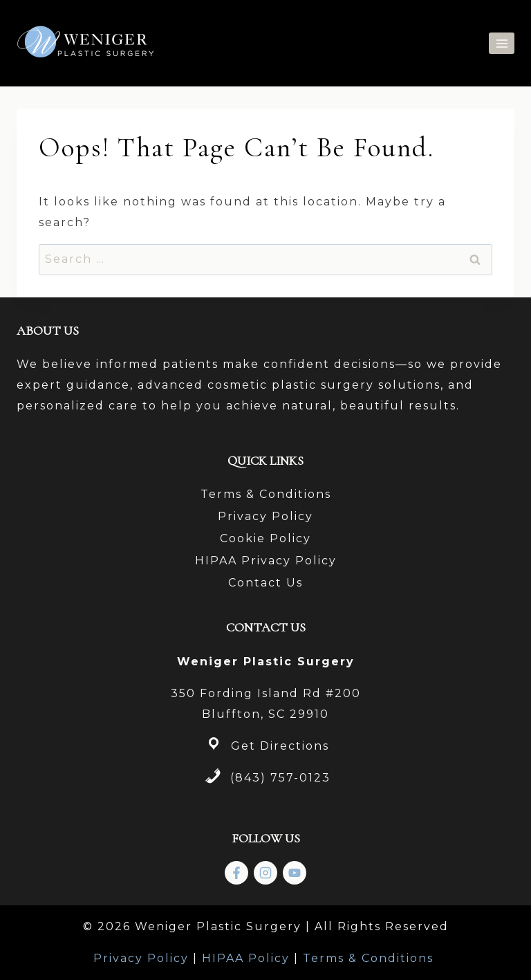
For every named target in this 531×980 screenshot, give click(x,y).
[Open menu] (502, 43)
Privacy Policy (265, 516)
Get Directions (280, 746)
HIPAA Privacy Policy (266, 561)
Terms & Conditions (266, 494)
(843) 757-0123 (280, 778)
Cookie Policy (265, 538)
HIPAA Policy (246, 958)
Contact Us (265, 583)
